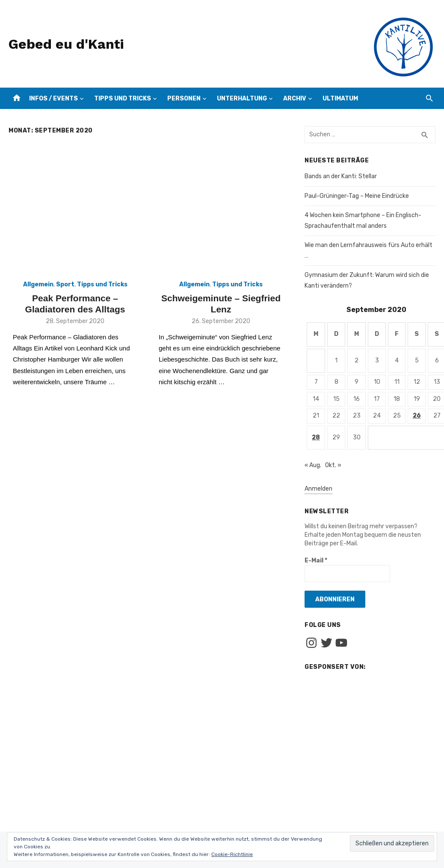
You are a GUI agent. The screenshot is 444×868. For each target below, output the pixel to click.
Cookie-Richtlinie (232, 854)
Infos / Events (53, 99)
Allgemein (38, 284)
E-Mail (316, 561)
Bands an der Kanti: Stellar (341, 176)
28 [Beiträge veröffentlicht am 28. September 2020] (316, 437)
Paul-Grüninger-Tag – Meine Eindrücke (357, 196)
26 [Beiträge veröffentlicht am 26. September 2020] (417, 416)
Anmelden (318, 489)
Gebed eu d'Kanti (66, 44)
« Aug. (313, 465)
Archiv (295, 99)
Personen (184, 99)
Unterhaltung (242, 99)
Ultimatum (340, 99)
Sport (65, 284)
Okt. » (333, 465)
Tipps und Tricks (123, 99)
